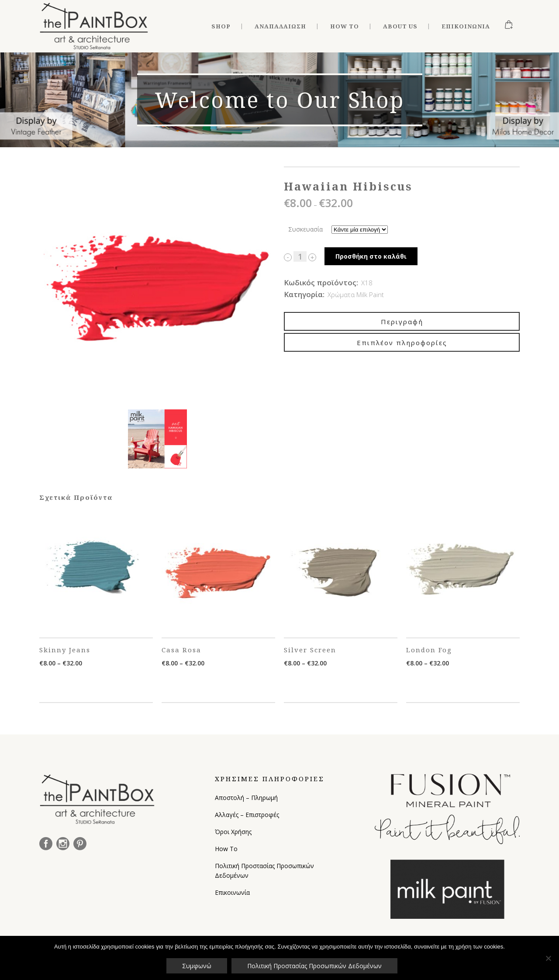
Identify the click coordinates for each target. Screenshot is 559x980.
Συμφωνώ (197, 966)
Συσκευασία (305, 229)
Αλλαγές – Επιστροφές (247, 815)
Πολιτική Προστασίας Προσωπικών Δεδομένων (264, 871)
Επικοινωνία (232, 892)
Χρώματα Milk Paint (356, 294)
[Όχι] (548, 958)
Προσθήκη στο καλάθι (371, 256)
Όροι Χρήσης (233, 832)
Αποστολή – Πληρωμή (246, 798)
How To (226, 849)
